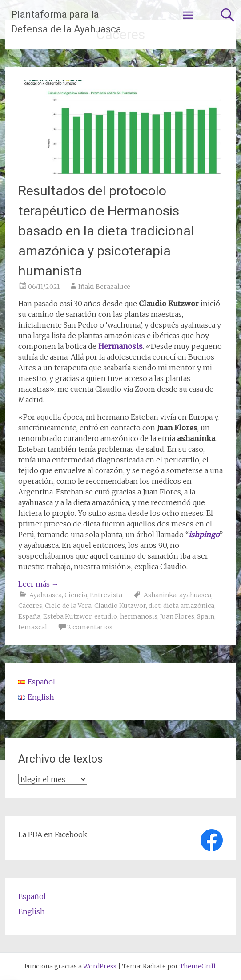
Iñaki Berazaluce (104, 287)
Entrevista (106, 595)
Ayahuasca (46, 595)
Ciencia (76, 595)
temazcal (33, 627)
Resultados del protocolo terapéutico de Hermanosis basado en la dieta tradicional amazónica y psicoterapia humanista (106, 231)
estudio (106, 616)
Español (32, 896)
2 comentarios (90, 627)
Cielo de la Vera (68, 606)
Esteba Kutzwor (67, 616)
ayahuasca (195, 595)
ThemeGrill (198, 966)
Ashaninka (160, 595)
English (32, 911)
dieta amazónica (189, 606)
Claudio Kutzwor (120, 606)
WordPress (100, 966)
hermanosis (139, 616)
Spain (206, 616)
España (29, 616)
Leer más (38, 584)
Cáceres (30, 606)
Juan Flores (177, 616)
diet (155, 606)
